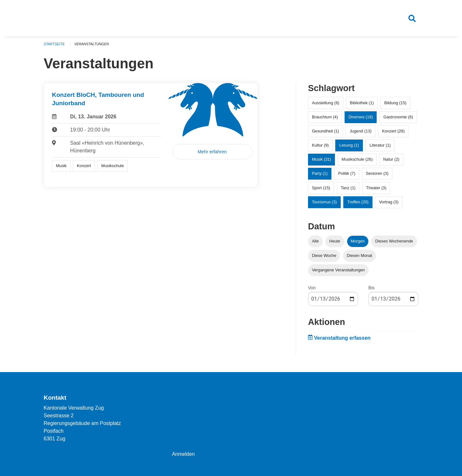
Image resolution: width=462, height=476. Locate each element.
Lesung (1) (349, 146)
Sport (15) (321, 189)
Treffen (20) (358, 203)
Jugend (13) (361, 132)
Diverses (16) (361, 118)
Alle (315, 242)
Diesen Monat (359, 256)
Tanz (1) (348, 189)
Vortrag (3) (389, 203)
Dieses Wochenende (394, 242)
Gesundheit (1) (325, 132)
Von (312, 289)
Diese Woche (324, 256)
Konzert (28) (393, 132)
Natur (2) (391, 161)
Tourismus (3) (324, 203)
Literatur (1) (380, 146)
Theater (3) (376, 189)
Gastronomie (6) (398, 118)
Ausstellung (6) (325, 104)
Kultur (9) (320, 146)
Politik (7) (347, 175)
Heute (335, 242)
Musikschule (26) (357, 161)
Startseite (54, 45)
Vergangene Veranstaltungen (338, 271)
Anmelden (184, 454)
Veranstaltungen (92, 45)
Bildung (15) (395, 104)
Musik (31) (321, 161)
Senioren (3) (377, 175)
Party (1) (320, 175)
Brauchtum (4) (325, 118)
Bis (371, 289)
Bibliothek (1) (362, 104)
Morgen (358, 242)
